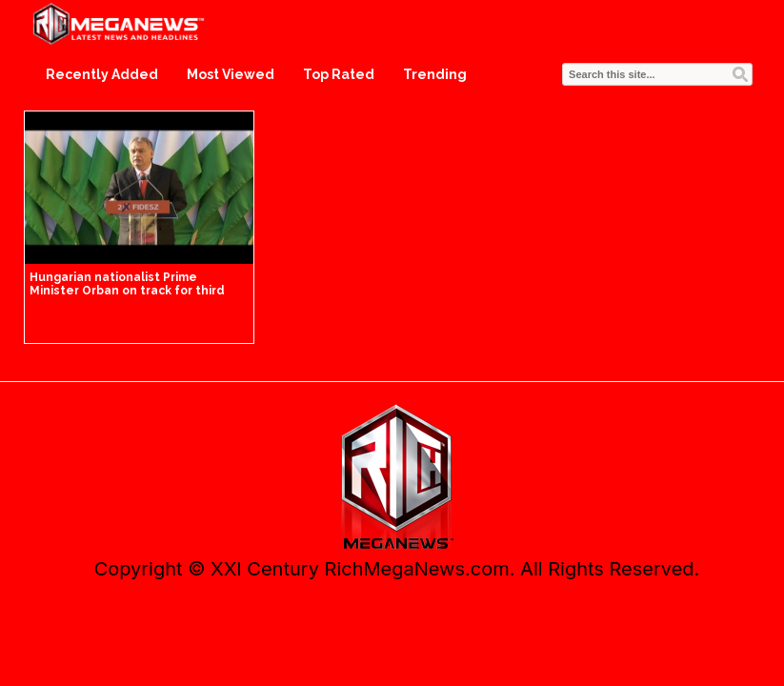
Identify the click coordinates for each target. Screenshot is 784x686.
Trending (435, 74)
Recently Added (102, 74)
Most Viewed (231, 74)
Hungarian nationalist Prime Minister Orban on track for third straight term (127, 291)
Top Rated (339, 74)
